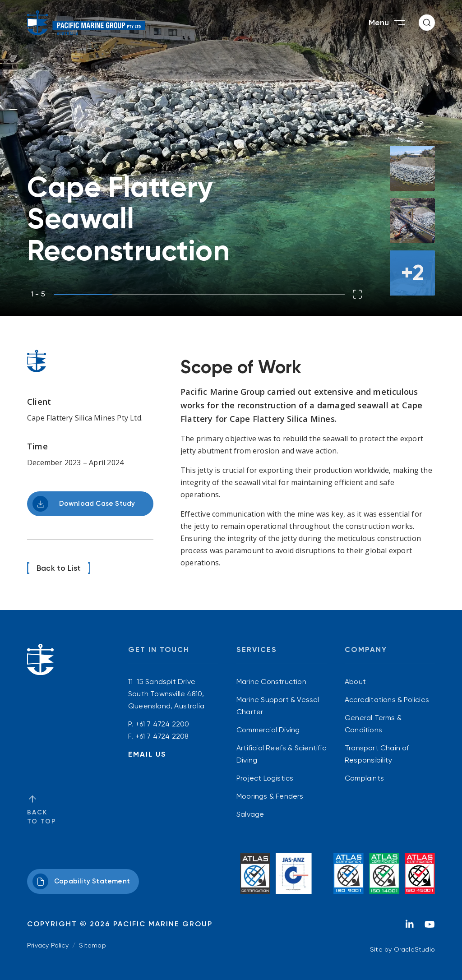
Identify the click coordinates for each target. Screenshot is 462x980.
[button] (427, 23)
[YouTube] (430, 927)
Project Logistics (265, 778)
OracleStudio (414, 949)
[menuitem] (282, 682)
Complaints (364, 778)
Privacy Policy (48, 945)
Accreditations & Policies (387, 700)
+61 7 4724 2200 (162, 724)
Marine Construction (271, 682)
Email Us (147, 754)
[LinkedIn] (410, 927)
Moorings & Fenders (270, 796)
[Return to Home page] (86, 23)
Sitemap (92, 945)
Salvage (250, 814)
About (355, 682)
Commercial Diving (268, 730)
